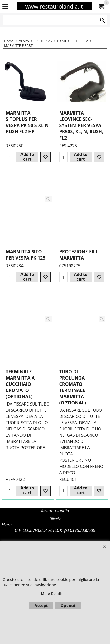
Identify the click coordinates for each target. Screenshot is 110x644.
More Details (52, 593)
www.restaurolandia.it (54, 6)
